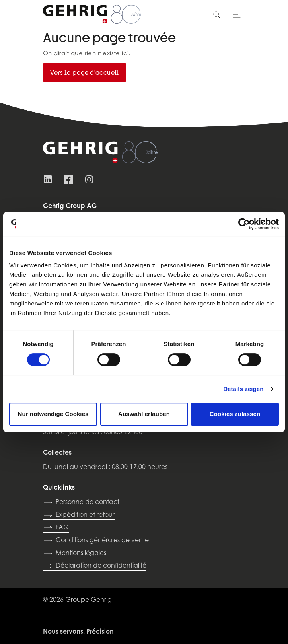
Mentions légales (75, 553)
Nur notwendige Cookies (53, 414)
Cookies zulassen (235, 414)
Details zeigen (243, 389)
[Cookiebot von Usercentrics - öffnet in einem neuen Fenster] (244, 224)
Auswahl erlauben (144, 414)
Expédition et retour (79, 515)
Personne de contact (81, 502)
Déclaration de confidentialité (95, 566)
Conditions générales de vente (96, 541)
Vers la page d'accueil (85, 72)
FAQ (56, 528)
